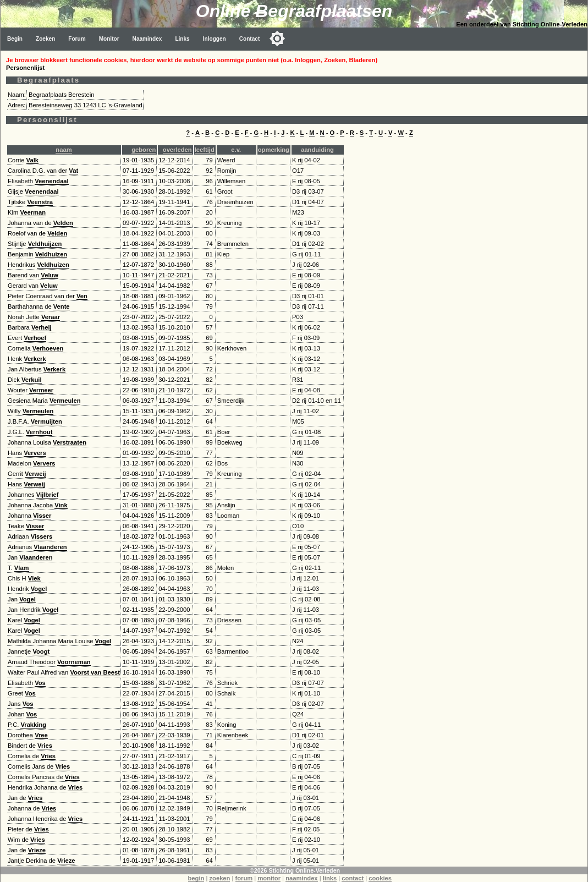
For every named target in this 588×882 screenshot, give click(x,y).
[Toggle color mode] (277, 39)
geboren (144, 150)
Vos (40, 683)
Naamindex (147, 39)
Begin (15, 39)
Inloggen (215, 39)
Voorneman (74, 662)
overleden (177, 150)
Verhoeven (48, 348)
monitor (269, 878)
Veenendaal (52, 181)
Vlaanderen (50, 547)
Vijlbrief (48, 495)
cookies (380, 878)
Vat (73, 171)
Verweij (35, 474)
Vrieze (37, 850)
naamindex (301, 878)
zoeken (219, 878)
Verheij (42, 327)
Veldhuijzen (45, 244)
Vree (41, 735)
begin (196, 878)
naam (64, 150)
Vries (45, 746)
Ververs (35, 453)
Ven (82, 296)
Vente (62, 306)
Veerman (33, 212)
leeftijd (205, 150)
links (330, 878)
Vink (61, 505)
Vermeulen (65, 401)
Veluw (50, 275)
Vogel (39, 589)
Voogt (41, 651)
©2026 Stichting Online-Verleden (295, 870)
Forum (77, 39)
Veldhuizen (51, 254)
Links (182, 39)
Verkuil (32, 380)
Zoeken (45, 39)
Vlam (22, 568)
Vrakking (33, 725)
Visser (42, 516)
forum (244, 878)
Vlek (34, 578)
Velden (63, 223)
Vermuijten (46, 421)
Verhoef (35, 338)
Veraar (51, 317)
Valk (32, 160)
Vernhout (39, 432)
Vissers (42, 536)
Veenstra (40, 202)
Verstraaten (70, 442)
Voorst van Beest (95, 672)
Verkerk (35, 359)
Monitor (109, 39)
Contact (250, 39)
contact (353, 878)
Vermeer (41, 390)
